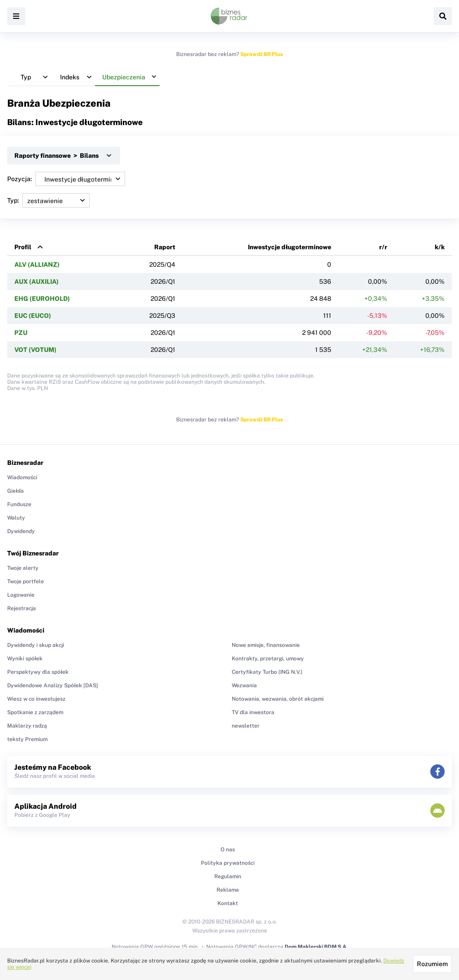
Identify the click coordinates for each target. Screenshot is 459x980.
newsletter (246, 726)
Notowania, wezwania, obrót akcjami (278, 699)
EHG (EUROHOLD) (42, 299)
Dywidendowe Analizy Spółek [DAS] (53, 685)
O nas (228, 850)
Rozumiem (432, 964)
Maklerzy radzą (27, 726)
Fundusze (19, 504)
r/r (383, 247)
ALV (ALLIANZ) (37, 265)
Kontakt (228, 903)
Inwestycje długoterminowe (290, 247)
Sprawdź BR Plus (262, 54)
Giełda (15, 491)
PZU (21, 333)
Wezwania (244, 685)
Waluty (16, 518)
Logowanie (21, 595)
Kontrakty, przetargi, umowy (268, 659)
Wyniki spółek (25, 659)
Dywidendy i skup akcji (36, 645)
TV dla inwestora (253, 712)
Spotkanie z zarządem (35, 712)
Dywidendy (21, 531)
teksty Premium (27, 739)
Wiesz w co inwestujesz (36, 699)
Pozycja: (66, 179)
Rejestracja (22, 608)
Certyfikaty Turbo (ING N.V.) (267, 672)
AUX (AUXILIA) (37, 282)
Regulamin (228, 876)
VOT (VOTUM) (35, 350)
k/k (440, 247)
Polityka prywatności (228, 863)
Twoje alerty (23, 568)
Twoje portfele (26, 581)
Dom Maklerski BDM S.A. (316, 947)
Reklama (228, 890)
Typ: (48, 200)
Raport (165, 247)
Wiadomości (22, 477)
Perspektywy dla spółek (38, 672)
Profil (23, 247)
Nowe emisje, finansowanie (266, 645)
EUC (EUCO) (33, 316)
